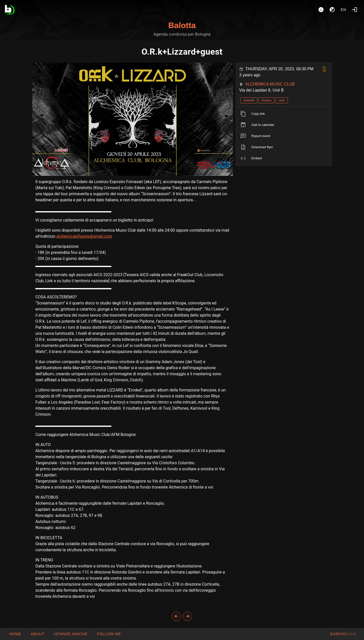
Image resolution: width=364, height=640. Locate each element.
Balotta (182, 25)
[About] (321, 10)
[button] (71, 634)
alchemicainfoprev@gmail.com (84, 236)
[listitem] (284, 114)
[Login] (354, 10)
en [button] (344, 10)
